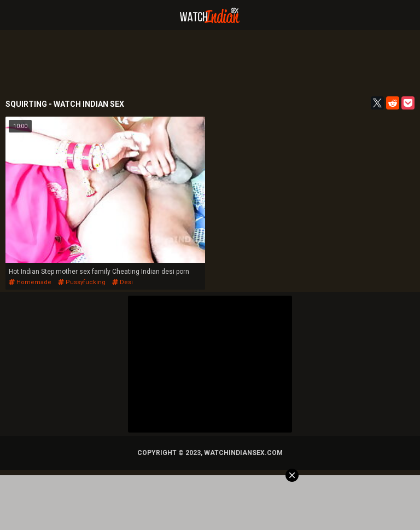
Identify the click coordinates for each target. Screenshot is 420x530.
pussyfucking (82, 282)
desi (122, 282)
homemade (30, 282)
